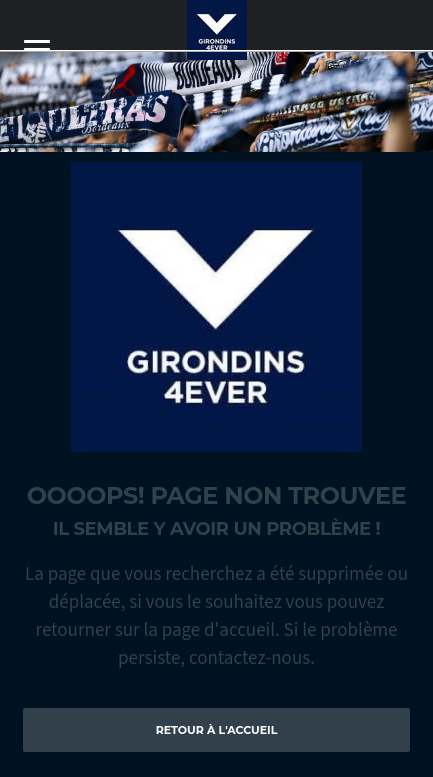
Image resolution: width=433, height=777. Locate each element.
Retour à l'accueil (217, 730)
